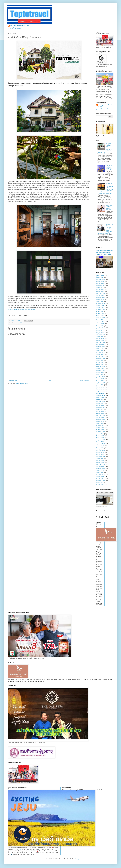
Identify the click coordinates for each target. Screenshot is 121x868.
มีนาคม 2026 (100, 277)
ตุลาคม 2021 (100, 385)
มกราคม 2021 (100, 403)
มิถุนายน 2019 (100, 442)
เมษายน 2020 (100, 422)
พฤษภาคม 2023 (100, 346)
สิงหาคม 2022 (100, 365)
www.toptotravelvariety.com (19, 26)
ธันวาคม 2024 (100, 308)
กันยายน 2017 (100, 485)
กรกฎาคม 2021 (100, 391)
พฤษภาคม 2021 (100, 395)
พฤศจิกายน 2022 (101, 359)
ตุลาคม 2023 (100, 336)
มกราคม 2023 (100, 355)
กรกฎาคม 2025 (100, 294)
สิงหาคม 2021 (100, 389)
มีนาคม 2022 (100, 375)
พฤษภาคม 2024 (100, 322)
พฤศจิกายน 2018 (101, 456)
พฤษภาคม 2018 (100, 468)
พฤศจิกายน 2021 (101, 383)
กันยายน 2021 (100, 387)
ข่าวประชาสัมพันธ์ (19, 323)
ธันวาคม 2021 (100, 381)
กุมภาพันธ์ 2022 (100, 377)
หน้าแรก (49, 380)
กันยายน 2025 (100, 289)
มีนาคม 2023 (100, 351)
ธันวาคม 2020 (100, 405)
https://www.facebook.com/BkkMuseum (21, 309)
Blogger (77, 859)
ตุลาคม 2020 (100, 410)
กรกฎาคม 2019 (100, 440)
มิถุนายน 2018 (100, 466)
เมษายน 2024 (100, 324)
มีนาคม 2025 (100, 302)
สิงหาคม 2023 (100, 340)
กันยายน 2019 (100, 436)
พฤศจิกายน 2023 (101, 334)
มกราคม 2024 (100, 330)
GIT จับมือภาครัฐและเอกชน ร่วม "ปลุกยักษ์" (109, 168)
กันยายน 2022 (100, 363)
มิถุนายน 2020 (100, 418)
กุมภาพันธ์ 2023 (100, 353)
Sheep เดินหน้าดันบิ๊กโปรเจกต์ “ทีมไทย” (109, 208)
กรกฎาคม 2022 (100, 367)
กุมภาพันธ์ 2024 (100, 328)
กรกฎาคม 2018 (100, 464)
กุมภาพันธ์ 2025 (100, 304)
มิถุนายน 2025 (100, 296)
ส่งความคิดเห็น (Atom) (22, 383)
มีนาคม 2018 (100, 473)
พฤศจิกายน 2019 (101, 432)
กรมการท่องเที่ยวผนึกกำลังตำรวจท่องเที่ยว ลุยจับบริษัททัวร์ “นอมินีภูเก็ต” (104, 253)
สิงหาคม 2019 (100, 438)
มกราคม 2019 (100, 452)
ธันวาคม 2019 (100, 430)
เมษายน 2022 (100, 373)
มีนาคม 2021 (100, 399)
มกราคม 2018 (100, 477)
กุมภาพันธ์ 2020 (100, 426)
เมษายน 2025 (100, 300)
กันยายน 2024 (100, 314)
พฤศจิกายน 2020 (101, 407)
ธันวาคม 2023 (100, 332)
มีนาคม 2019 (100, 448)
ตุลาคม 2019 (100, 434)
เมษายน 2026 (100, 275)
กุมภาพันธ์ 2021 (100, 401)
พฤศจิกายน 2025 (101, 285)
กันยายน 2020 (100, 412)
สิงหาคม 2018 (100, 462)
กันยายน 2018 (100, 460)
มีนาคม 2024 (100, 326)
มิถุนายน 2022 (100, 369)
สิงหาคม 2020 (100, 414)
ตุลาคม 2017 (100, 483)
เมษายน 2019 (100, 446)
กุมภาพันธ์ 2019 (100, 450)
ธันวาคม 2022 (100, 357)
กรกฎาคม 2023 (100, 342)
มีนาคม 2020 (100, 424)
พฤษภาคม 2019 (100, 444)
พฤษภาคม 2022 (100, 371)
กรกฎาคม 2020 (100, 416)
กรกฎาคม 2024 (100, 318)
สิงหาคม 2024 (100, 316)
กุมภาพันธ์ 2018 (100, 475)
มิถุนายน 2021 (100, 393)
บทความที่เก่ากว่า (85, 380)
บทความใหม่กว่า (13, 380)
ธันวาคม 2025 (100, 283)
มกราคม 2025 (100, 306)
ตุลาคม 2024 (100, 312)
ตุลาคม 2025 (100, 287)
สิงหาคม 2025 (100, 291)
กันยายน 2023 (100, 338)
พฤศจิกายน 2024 (101, 310)
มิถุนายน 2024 (100, 320)
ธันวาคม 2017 (100, 479)
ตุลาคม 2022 (100, 361)
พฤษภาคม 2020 (100, 420)
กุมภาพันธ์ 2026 (100, 279)
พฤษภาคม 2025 (100, 298)
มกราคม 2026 (100, 281)
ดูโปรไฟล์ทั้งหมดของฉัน (14, 28)
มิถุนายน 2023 (100, 344)
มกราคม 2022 (100, 379)
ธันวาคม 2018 (100, 454)
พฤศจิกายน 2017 (101, 481)
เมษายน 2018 (100, 471)
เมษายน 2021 (100, 397)
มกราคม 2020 (100, 428)
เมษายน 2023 (100, 348)
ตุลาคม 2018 (100, 458)
